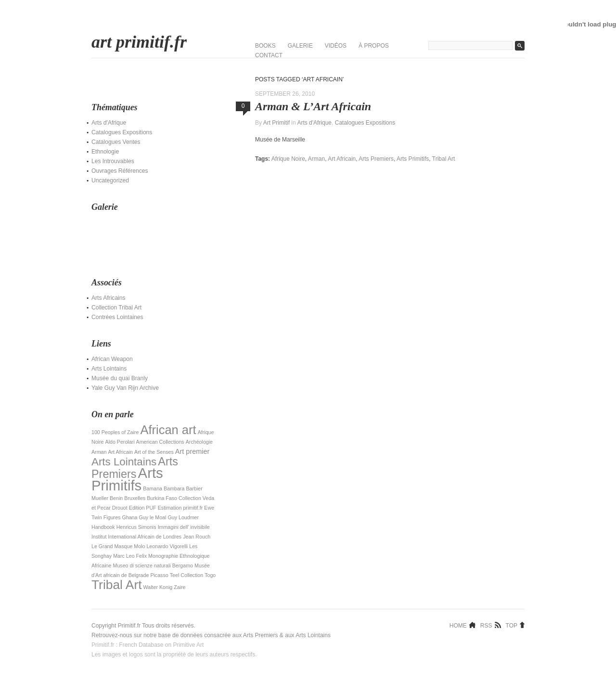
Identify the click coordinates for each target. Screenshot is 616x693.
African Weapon (112, 359)
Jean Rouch (197, 537)
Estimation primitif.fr (180, 508)
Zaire (180, 587)
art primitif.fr (139, 42)
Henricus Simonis (136, 527)
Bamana (153, 488)
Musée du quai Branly (120, 378)
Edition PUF (143, 508)
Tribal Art (117, 585)
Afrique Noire (288, 159)
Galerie (300, 46)
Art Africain (120, 452)
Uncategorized (110, 180)
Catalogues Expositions (122, 132)
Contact (269, 55)
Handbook (103, 527)
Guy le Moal (153, 517)
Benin (116, 498)
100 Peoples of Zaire (115, 432)
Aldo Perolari (120, 442)
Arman (99, 452)
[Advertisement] (140, 239)
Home (458, 625)
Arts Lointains (109, 369)
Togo (210, 575)
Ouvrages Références (120, 171)
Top (512, 625)
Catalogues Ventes (116, 142)
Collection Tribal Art (116, 308)
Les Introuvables (113, 161)
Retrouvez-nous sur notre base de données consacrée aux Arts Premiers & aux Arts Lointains (211, 635)
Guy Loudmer (183, 517)
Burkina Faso (162, 498)
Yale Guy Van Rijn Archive (125, 388)
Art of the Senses (154, 452)
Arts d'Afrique (109, 123)
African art (168, 430)
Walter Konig (158, 587)
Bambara (174, 488)
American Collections (160, 442)
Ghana (129, 517)
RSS (486, 625)
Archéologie (199, 442)
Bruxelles (135, 498)
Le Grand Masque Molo (118, 546)
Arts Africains (109, 298)
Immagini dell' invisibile (184, 527)
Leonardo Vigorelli (167, 546)
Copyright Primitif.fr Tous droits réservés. (143, 626)
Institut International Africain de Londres (136, 537)
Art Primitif (276, 123)
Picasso (159, 575)
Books (265, 46)
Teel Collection (186, 575)
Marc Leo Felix (130, 556)
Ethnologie (105, 152)
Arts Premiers (135, 468)
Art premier (192, 451)
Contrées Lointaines (117, 317)
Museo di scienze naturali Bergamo (153, 565)
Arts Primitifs (127, 479)
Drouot (120, 508)
